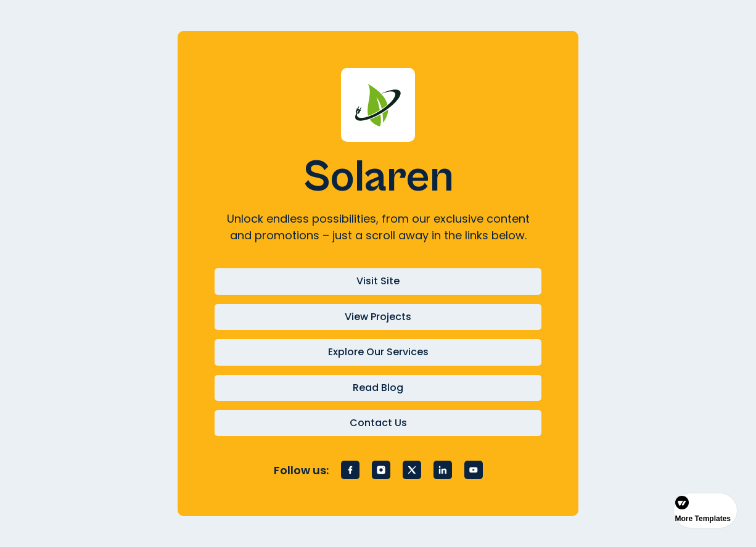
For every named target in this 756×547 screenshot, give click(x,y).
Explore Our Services (378, 352)
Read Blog (378, 388)
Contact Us (378, 423)
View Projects (378, 317)
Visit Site (378, 281)
